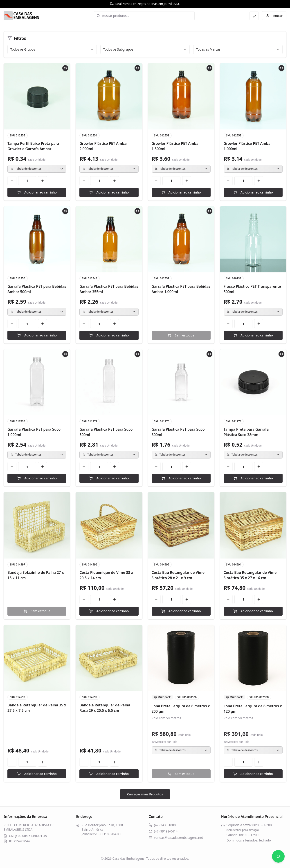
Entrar (274, 16)
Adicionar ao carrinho (37, 192)
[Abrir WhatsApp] (278, 856)
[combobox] (52, 49)
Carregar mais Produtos (145, 794)
